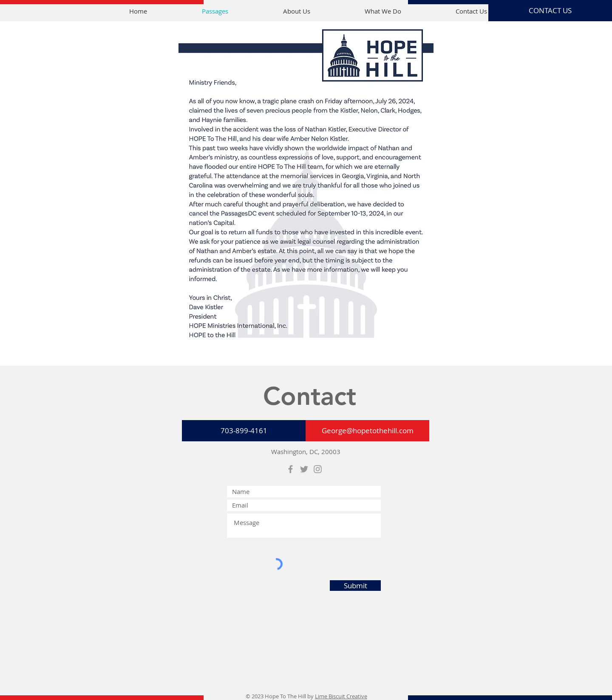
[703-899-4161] (244, 431)
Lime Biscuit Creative (341, 696)
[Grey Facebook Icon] (290, 469)
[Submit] (355, 586)
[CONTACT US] (550, 11)
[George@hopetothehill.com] (367, 431)
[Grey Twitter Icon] (304, 469)
